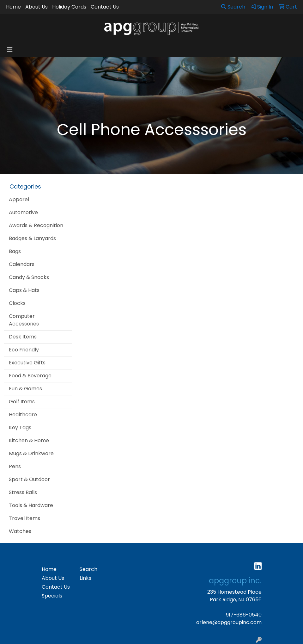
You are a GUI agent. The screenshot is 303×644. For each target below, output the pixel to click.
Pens (15, 466)
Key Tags (20, 427)
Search (233, 7)
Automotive (23, 212)
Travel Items (24, 518)
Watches (20, 531)
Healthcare (23, 415)
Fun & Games (25, 389)
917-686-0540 (244, 615)
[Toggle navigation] (10, 50)
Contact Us (105, 7)
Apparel (19, 199)
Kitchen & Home (29, 440)
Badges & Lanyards (32, 238)
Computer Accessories (24, 320)
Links (85, 578)
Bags (15, 251)
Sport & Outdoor (29, 479)
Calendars (22, 264)
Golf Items (22, 402)
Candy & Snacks (29, 277)
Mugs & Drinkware (31, 453)
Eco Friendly (24, 350)
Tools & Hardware (31, 505)
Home (13, 7)
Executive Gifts (27, 363)
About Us (36, 7)
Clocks (17, 303)
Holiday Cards (69, 7)
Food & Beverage (30, 376)
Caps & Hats (24, 290)
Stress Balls (23, 492)
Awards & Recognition (36, 225)
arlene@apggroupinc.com (229, 622)
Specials (52, 596)
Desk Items (23, 337)
